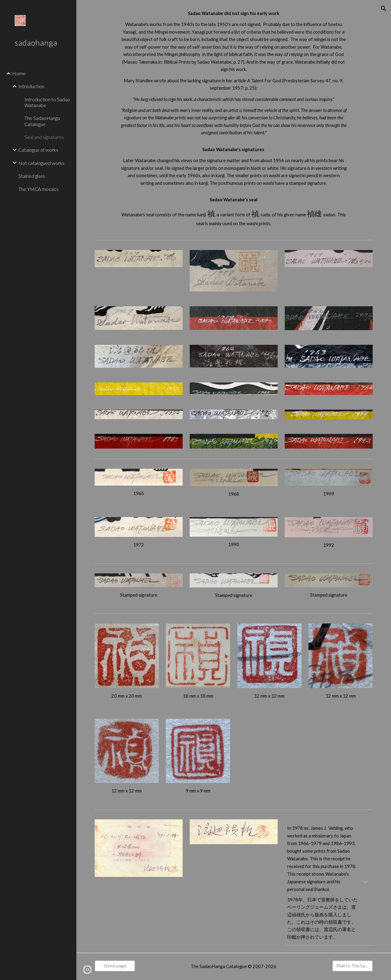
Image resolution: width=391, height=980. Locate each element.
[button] (384, 9)
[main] (234, 119)
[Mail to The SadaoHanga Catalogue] (353, 966)
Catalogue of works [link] (38, 150)
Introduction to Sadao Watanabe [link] (47, 102)
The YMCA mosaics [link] (38, 189)
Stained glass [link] (32, 176)
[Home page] (115, 966)
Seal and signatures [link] (44, 137)
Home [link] (19, 73)
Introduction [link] (31, 86)
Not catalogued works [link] (41, 163)
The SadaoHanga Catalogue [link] (42, 121)
